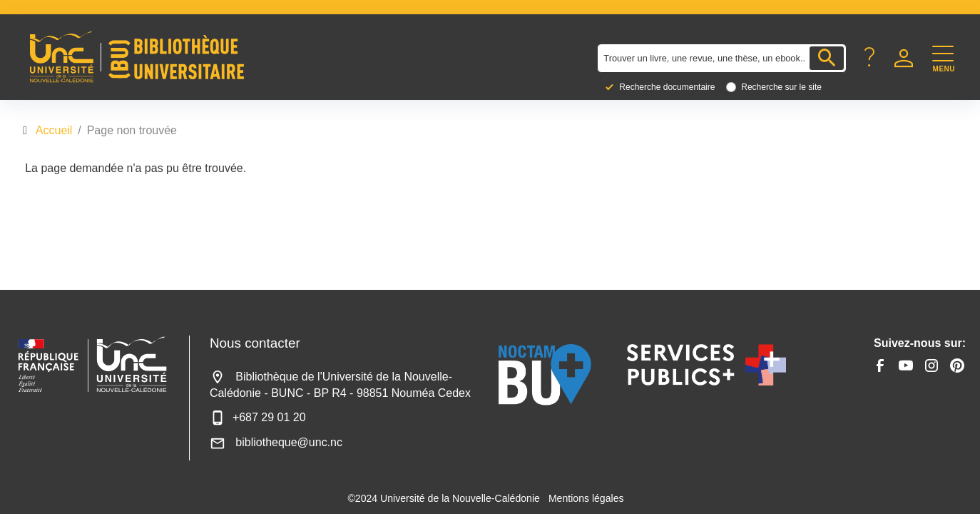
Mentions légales (586, 498)
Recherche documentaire (667, 87)
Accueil (54, 130)
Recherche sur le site (781, 87)
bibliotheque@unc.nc (276, 442)
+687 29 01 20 (258, 417)
